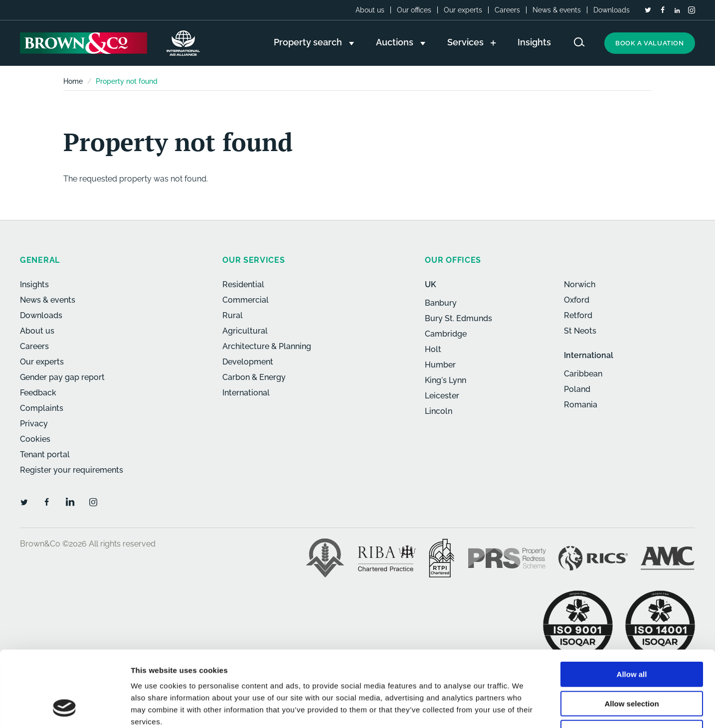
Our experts (463, 10)
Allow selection (631, 636)
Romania (581, 405)
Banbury (441, 303)
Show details (523, 708)
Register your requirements (72, 470)
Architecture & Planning (267, 346)
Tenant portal (45, 455)
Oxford (577, 300)
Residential (243, 284)
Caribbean (583, 374)
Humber (440, 365)
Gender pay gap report (62, 377)
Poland (577, 389)
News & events (557, 10)
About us (370, 10)
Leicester (442, 396)
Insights (34, 284)
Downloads (612, 10)
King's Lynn (446, 380)
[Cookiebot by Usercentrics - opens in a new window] (65, 709)
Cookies (35, 439)
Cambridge (446, 334)
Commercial (246, 300)
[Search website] (579, 42)
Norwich (580, 284)
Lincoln (439, 411)
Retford (578, 315)
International (246, 393)
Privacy (34, 424)
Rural (233, 315)
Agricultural (245, 331)
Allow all (632, 606)
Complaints (42, 408)
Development (248, 362)
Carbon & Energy (254, 377)
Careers (507, 10)
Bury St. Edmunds (458, 318)
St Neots (580, 331)
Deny (632, 664)
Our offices (414, 10)
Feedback (38, 393)
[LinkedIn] (677, 10)
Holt (433, 349)
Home (73, 81)
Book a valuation (650, 43)
